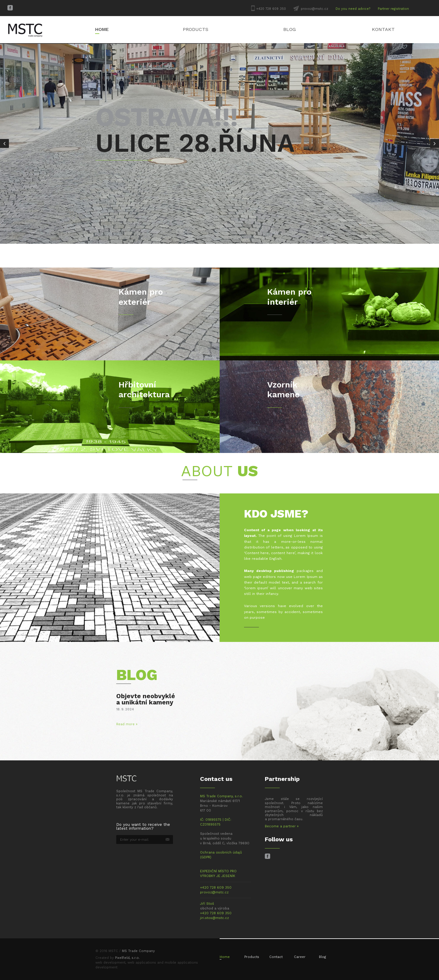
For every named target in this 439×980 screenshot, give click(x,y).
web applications (142, 963)
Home (102, 29)
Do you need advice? (353, 9)
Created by (118, 958)
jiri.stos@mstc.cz (214, 918)
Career (300, 957)
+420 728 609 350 (271, 9)
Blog (289, 29)
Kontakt (383, 29)
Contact (276, 957)
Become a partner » (282, 826)
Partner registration (393, 9)
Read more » (127, 724)
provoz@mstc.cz (314, 9)
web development (110, 963)
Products (196, 29)
